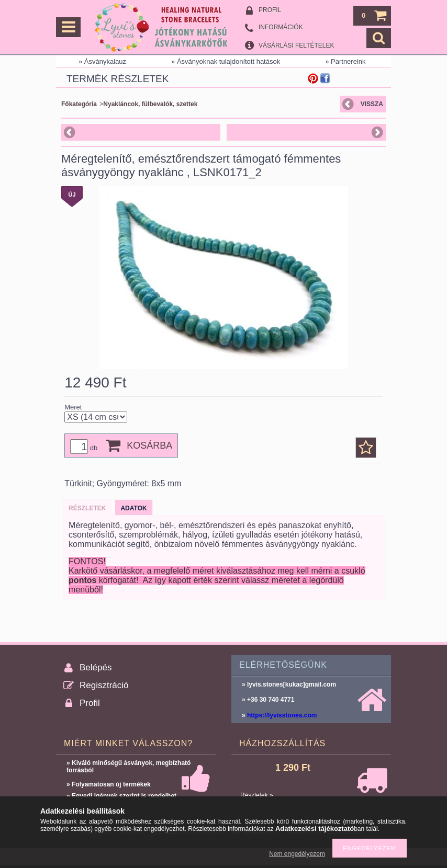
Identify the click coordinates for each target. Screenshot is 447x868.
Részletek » (257, 795)
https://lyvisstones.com (282, 715)
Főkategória (79, 104)
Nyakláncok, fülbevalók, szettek (150, 104)
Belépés (96, 667)
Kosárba (149, 446)
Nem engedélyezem (297, 854)
